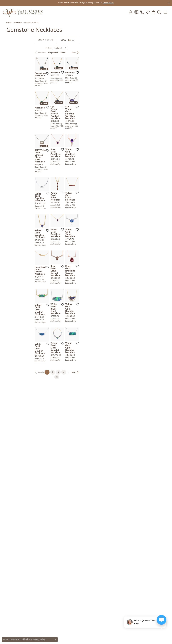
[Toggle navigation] (167, 12)
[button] (133, 12)
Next (161, 53)
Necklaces (18, 22)
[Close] (169, 3)
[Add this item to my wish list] (82, 98)
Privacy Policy (39, 639)
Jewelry (9, 22)
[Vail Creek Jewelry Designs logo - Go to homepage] (23, 12)
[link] (139, 12)
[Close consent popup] (55, 639)
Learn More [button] (108, 3)
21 (117, 494)
